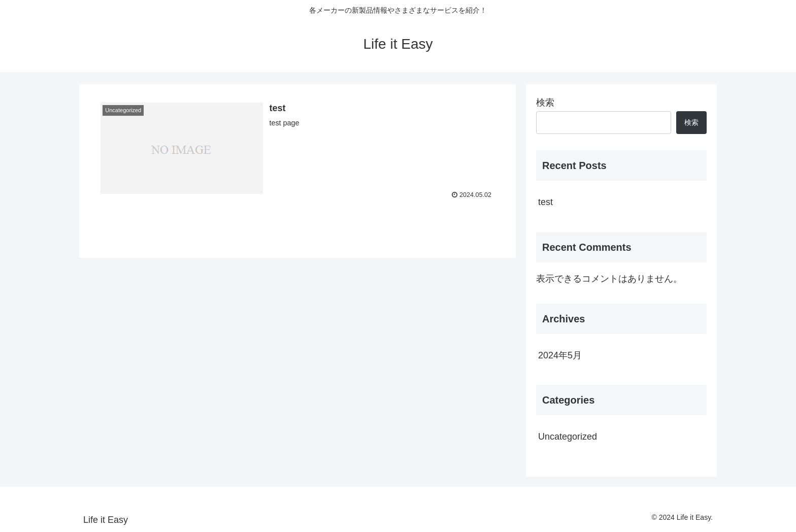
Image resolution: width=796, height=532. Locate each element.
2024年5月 (560, 355)
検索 (545, 103)
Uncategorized (568, 437)
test (545, 202)
